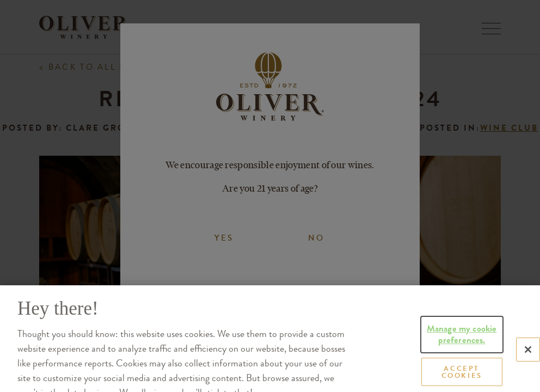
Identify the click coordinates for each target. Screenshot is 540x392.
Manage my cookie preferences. (462, 350)
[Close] (528, 365)
